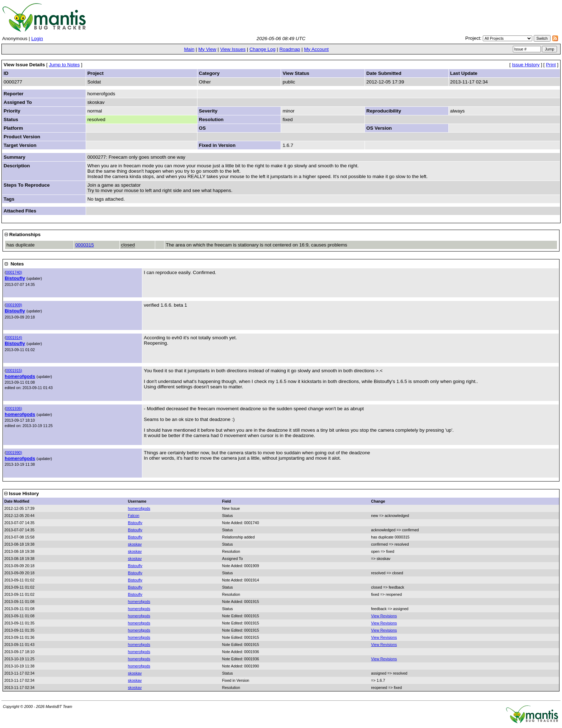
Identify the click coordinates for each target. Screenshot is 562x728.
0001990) (14, 452)
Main (189, 49)
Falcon (134, 516)
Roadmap (290, 49)
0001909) (14, 305)
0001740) (14, 272)
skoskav (135, 544)
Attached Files (20, 211)
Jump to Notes (64, 65)
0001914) (14, 337)
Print (551, 65)
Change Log (263, 49)
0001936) (14, 408)
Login (37, 39)
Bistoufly (15, 278)
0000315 (85, 245)
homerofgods (20, 376)
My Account (316, 49)
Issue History (526, 65)
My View (207, 49)
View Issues (233, 49)
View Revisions (384, 616)
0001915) (14, 370)
